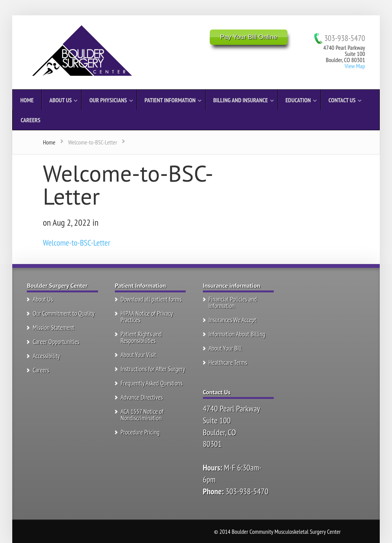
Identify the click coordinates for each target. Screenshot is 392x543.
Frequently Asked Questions (152, 383)
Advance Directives (142, 397)
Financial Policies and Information (233, 303)
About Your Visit (138, 355)
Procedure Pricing (140, 432)
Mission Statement (53, 328)
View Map (355, 66)
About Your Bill (225, 348)
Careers (41, 370)
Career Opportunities (56, 342)
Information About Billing (237, 334)
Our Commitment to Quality (64, 313)
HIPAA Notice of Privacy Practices (147, 317)
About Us (43, 299)
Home (49, 142)
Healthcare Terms (228, 363)
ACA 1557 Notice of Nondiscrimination (142, 415)
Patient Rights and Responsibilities (141, 337)
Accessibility (46, 356)
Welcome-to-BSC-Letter (77, 243)
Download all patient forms (151, 299)
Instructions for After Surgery (153, 369)
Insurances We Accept (233, 320)
